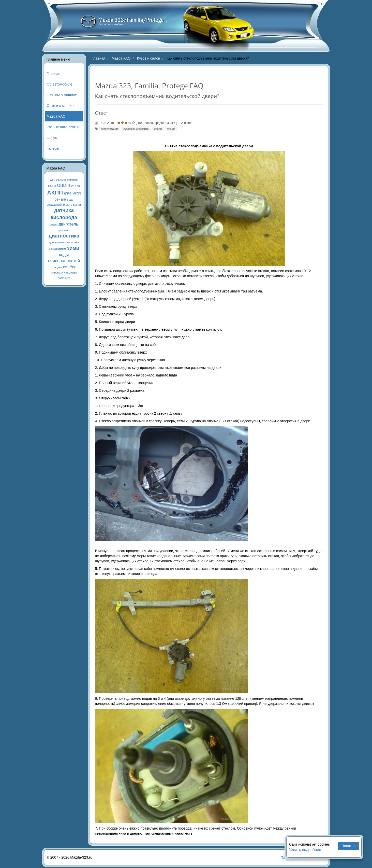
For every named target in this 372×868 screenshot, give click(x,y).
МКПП (77, 193)
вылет (77, 205)
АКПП (55, 193)
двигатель (68, 224)
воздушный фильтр (59, 205)
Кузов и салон (149, 58)
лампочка (64, 278)
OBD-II (63, 185)
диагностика (64, 236)
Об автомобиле (60, 84)
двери (54, 225)
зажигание (57, 248)
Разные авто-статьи (63, 127)
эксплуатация (110, 129)
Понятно (348, 846)
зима (73, 248)
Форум (52, 138)
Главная (54, 74)
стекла (171, 129)
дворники (64, 230)
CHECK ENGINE (67, 180)
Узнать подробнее (305, 850)
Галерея (54, 148)
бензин (60, 199)
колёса (70, 267)
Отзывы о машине (62, 95)
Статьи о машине (61, 106)
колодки (57, 267)
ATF (53, 180)
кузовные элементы (64, 273)
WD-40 (75, 186)
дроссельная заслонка (64, 242)
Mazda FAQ (56, 116)
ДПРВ (68, 193)
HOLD (52, 186)
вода (70, 200)
